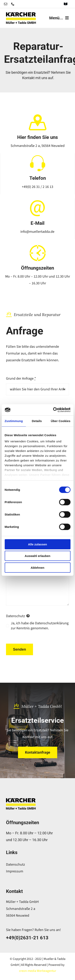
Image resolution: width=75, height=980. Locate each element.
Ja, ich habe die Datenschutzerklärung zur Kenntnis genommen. (40, 626)
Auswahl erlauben (37, 556)
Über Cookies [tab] (61, 421)
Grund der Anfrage (21, 379)
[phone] (13, 4)
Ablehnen (37, 567)
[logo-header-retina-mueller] (21, 14)
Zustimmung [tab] (14, 421)
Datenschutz (15, 865)
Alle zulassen (37, 544)
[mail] (6, 4)
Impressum (15, 871)
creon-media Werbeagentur (38, 971)
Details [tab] (37, 421)
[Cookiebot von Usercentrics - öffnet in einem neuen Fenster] (53, 410)
